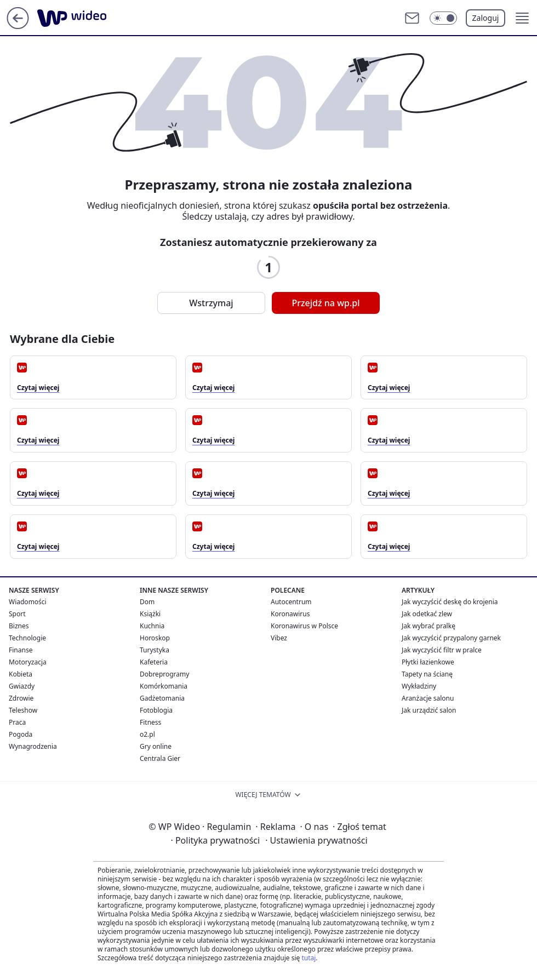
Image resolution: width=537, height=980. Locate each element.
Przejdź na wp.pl (325, 303)
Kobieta (21, 674)
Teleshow (23, 710)
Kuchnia (152, 626)
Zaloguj (486, 18)
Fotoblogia (156, 710)
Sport (17, 614)
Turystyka (155, 650)
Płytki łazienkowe (428, 662)
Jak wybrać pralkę (429, 626)
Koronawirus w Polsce (304, 626)
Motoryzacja (28, 662)
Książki (150, 614)
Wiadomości (28, 602)
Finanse (21, 650)
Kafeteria (154, 662)
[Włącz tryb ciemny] (443, 18)
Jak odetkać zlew (427, 614)
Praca (17, 722)
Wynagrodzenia (33, 746)
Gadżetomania (162, 698)
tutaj (309, 958)
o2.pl (147, 734)
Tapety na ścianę (427, 674)
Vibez (279, 638)
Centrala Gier (160, 758)
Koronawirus (290, 614)
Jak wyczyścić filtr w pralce (442, 650)
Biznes (19, 626)
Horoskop (155, 638)
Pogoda (21, 734)
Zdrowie (21, 698)
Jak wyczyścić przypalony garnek (451, 638)
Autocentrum (291, 602)
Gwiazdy (22, 686)
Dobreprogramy (164, 674)
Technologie (27, 638)
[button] (522, 18)
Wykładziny (419, 686)
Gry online (156, 746)
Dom (147, 602)
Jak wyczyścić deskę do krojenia (450, 602)
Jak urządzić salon (429, 710)
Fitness (150, 722)
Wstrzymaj (211, 303)
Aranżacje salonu (428, 698)
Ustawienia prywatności (316, 840)
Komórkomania (164, 686)
